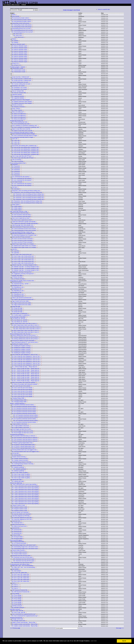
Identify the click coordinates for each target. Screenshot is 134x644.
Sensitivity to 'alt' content (18, 86)
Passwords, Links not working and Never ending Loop (26, 191)
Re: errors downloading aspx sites (21, 124)
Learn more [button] (94, 641)
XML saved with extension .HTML (19, 212)
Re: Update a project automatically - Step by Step (25, 624)
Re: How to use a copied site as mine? (22, 220)
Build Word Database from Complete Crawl (23, 233)
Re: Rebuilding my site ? (18, 294)
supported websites (17, 94)
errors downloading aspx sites (20, 122)
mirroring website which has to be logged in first (24, 450)
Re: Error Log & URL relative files (21, 574)
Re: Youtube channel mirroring (20, 458)
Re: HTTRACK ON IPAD (18, 279)
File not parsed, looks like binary (20, 213)
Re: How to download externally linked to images (24, 136)
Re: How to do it (18, 34)
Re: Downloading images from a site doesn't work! (25, 547)
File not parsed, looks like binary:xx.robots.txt (24, 436)
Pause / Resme (16, 108)
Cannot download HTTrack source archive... (23, 227)
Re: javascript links (17, 530)
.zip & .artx (15, 139)
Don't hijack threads (17, 182)
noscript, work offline (17, 275)
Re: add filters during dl (18, 608)
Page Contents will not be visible (20, 301)
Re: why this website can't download (21, 514)
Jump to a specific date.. (104, 9)
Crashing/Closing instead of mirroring (22, 462)
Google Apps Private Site (17, 121)
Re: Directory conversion (18, 107)
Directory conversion (17, 105)
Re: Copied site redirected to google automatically (25, 223)
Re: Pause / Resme (17, 110)
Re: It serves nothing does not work (21, 84)
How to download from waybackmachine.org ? (24, 614)
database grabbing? (17, 465)
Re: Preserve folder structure (19, 552)
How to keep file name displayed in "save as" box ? (25, 354)
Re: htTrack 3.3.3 (16, 65)
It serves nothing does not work (20, 82)
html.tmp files (15, 453)
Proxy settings (16, 594)
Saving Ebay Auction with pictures (21, 23)
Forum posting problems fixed (18, 163)
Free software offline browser (12, 5)
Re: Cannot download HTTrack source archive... (24, 229)
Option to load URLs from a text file (21, 129)
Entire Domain (16, 16)
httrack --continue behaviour (17, 403)
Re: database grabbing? (18, 467)
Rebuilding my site (17, 285)
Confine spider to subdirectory (20, 313)
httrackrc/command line (16, 618)
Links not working (16, 160)
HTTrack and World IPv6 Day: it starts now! (21, 232)
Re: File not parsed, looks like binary (21, 215)
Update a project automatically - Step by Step (24, 622)
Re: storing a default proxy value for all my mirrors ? (25, 337)
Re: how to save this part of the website (22, 388)
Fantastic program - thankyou (18, 67)
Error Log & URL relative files (19, 573)
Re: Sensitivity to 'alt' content (19, 87)
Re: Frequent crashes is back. (20, 507)
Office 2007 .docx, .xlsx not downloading (22, 566)
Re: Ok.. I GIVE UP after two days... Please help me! (26, 368)
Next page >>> (120, 628)
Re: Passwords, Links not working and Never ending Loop (27, 192)
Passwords (15, 164)
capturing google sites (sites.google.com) (23, 225)
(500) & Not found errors (18, 524)
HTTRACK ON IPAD (17, 277)
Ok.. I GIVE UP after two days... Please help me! (24, 367)
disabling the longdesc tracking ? (20, 344)
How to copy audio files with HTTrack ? (22, 156)
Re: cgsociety (15, 251)
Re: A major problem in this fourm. (21, 426)
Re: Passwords (16, 166)
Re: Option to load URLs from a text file (22, 131)
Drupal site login (16, 306)
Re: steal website (16, 571)
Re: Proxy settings (17, 595)
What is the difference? (18, 112)
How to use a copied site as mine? (21, 218)
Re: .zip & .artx (16, 140)
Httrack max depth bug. (16, 483)
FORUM (24, 5)
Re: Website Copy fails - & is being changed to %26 (25, 267)
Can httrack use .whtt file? (19, 318)
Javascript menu (16, 521)
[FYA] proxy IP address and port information (23, 340)
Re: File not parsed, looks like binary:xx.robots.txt (25, 438)
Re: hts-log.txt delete (17, 537)
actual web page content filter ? (18, 317)
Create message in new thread (71, 10)
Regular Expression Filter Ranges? (21, 100)
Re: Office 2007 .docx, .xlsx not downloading (23, 567)
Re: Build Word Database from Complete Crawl (24, 235)
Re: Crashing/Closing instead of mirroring (23, 464)
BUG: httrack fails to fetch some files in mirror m (24, 323)
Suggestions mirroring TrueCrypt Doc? (22, 272)
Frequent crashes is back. (19, 505)
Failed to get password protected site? (22, 298)
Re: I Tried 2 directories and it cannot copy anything (25, 486)
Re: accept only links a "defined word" (22, 79)
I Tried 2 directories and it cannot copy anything (24, 484)
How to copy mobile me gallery (20, 472)
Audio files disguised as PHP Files (21, 516)
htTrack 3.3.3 (15, 63)
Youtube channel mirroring (19, 457)
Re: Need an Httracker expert (19, 46)
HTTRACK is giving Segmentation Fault (22, 443)
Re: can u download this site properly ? (22, 178)
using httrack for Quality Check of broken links (22, 281)
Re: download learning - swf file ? (21, 284)
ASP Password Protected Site (20, 590)
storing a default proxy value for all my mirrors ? (24, 335)
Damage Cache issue (17, 619)
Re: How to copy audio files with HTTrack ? (23, 158)
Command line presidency (17, 434)
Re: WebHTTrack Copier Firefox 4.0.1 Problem (24, 246)
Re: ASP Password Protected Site (21, 592)
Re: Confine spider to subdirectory (21, 315)
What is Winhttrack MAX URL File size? (20, 334)
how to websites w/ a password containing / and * (25, 125)
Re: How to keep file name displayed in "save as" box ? (26, 356)
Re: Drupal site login (17, 308)
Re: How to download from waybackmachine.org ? (25, 616)
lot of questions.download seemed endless (23, 405)
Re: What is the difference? (19, 114)
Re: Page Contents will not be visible (21, 303)
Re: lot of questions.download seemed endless (24, 406)
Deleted (14, 39)
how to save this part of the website (21, 386)
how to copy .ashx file (17, 611)
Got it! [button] (124, 641)
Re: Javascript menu (17, 523)
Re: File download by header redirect (21, 20)
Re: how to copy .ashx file (19, 612)
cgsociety (14, 249)
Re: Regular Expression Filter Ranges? (22, 101)
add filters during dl (17, 606)
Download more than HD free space (21, 556)
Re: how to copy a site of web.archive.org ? (23, 256)
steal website (15, 569)
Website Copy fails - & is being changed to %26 (24, 265)
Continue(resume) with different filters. (20, 564)
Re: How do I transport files (19, 93)
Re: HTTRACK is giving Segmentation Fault (23, 444)
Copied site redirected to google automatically (24, 222)
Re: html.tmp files (16, 455)
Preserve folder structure (18, 550)
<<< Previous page (15, 628)
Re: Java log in (16, 189)
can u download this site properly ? (21, 177)
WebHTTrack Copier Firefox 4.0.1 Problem (23, 244)
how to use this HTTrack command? (21, 237)
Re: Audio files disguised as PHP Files (22, 517)
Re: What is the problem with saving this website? (25, 384)
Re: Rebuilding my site (18, 287)
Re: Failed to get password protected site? (23, 299)
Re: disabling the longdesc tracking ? (21, 346)
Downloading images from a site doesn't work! (24, 545)
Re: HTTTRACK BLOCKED (19, 543)
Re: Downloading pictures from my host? (22, 30)
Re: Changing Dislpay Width (19, 400)
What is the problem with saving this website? (24, 382)
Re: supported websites (18, 96)
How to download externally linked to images (22, 132)
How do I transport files (18, 91)
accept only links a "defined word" (21, 77)
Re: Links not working (17, 161)
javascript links (16, 528)
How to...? (15, 583)
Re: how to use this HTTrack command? (22, 239)
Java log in (15, 187)
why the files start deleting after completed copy (24, 146)
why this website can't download (20, 512)
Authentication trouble (18, 68)
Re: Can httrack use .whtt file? (20, 320)
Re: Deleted (15, 41)
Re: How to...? (16, 585)
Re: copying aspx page (18, 481)
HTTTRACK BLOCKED (18, 542)
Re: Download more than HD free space (22, 557)
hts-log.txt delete (16, 535)
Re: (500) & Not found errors (19, 526)
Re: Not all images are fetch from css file (22, 431)
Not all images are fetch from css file (21, 429)
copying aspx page (17, 479)
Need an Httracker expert (18, 44)
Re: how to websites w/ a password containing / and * (26, 127)
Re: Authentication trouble (19, 70)
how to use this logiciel (16, 540)
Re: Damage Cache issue (19, 621)
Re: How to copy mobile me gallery (21, 474)
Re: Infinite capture (17, 206)
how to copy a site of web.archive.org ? (22, 254)
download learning (17, 282)
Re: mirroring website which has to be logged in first (25, 451)
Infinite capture (16, 205)
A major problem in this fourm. (20, 424)
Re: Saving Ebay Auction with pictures (22, 25)
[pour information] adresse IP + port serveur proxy (25, 342)
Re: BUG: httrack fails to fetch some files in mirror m (25, 325)
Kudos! (14, 14)
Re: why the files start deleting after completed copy (25, 147)
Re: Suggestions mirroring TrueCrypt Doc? (23, 274)
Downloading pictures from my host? (21, 28)
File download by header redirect (20, 18)
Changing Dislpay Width (18, 398)
